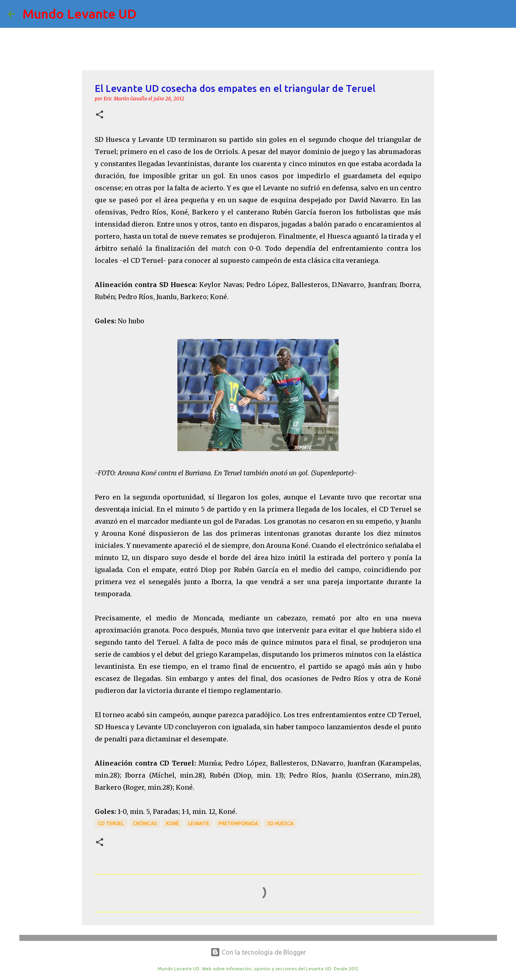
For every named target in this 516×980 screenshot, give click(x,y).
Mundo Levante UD (80, 14)
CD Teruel (111, 823)
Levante (199, 823)
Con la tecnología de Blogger (258, 952)
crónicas (145, 823)
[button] (100, 115)
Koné (173, 823)
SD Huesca (280, 823)
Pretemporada (238, 823)
